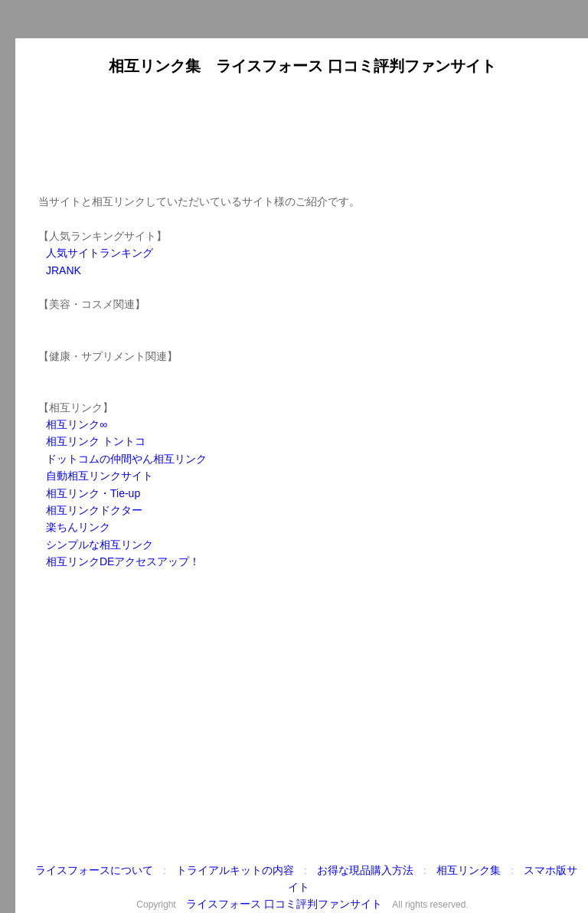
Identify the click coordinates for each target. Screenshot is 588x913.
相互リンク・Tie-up (93, 493)
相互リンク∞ (77, 424)
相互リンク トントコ (96, 441)
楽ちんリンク (78, 527)
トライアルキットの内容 (235, 870)
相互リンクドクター (94, 510)
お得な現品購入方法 (365, 870)
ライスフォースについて (94, 870)
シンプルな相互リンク (100, 545)
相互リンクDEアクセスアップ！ (123, 561)
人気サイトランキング (100, 253)
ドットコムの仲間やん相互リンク (126, 459)
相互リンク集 (469, 870)
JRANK (64, 270)
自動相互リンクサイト (100, 476)
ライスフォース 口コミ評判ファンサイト (284, 904)
